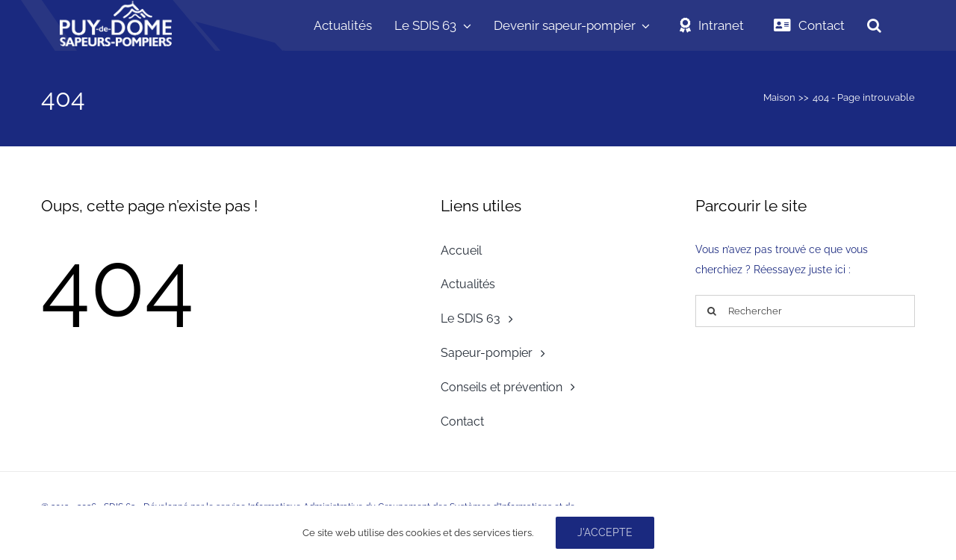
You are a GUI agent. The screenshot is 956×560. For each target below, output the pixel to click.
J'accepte (605, 532)
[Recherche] (711, 311)
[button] (874, 25)
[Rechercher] (805, 311)
